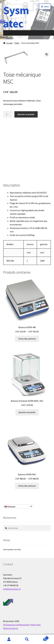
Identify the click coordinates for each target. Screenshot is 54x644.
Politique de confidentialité (16, 625)
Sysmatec (16, 17)
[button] (47, 54)
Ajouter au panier (26, 114)
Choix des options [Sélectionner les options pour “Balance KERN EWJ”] (27, 486)
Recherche (27, 639)
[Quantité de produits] (8, 114)
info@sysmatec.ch (12, 589)
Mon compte (9, 639)
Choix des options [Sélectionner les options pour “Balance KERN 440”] (27, 339)
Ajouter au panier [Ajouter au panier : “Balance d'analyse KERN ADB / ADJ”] (27, 412)
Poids (17, 43)
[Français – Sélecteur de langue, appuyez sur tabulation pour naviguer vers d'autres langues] (18, 506)
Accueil (9, 43)
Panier (42, 637)
